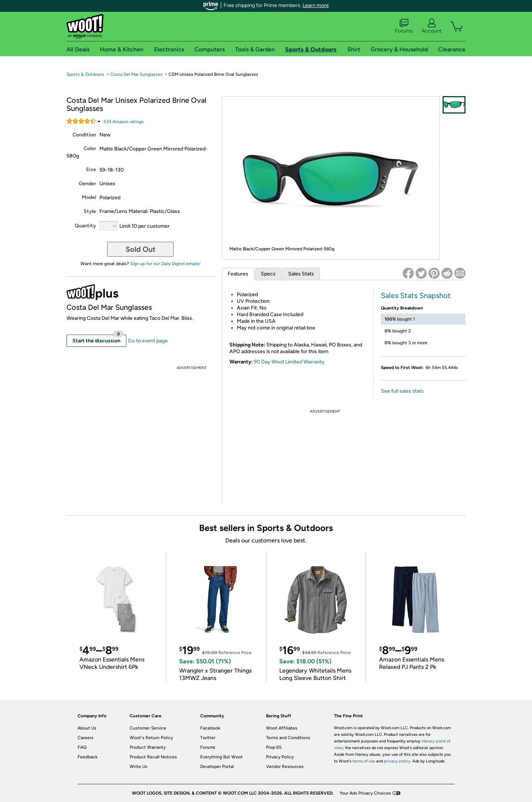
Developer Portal (217, 767)
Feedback (88, 757)
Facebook (210, 728)
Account (432, 26)
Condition (84, 135)
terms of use (364, 761)
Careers (86, 738)
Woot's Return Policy (151, 738)
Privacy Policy (280, 757)
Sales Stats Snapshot (416, 295)
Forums (404, 26)
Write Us (139, 767)
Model (89, 197)
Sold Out (141, 249)
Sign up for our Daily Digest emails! (165, 264)
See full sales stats (402, 391)
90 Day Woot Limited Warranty (289, 362)
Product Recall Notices (153, 757)
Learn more (316, 5)
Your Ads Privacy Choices (365, 793)
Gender (87, 184)
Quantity (85, 226)
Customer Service (148, 728)
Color (90, 148)
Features (238, 274)
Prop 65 (274, 747)
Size (91, 170)
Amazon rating (124, 122)
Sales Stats (301, 274)
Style (90, 211)
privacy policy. (398, 761)
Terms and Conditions (288, 738)
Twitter (208, 738)
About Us (87, 728)
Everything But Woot (221, 757)
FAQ (82, 747)
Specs (268, 274)
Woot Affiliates (282, 728)
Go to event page (148, 341)
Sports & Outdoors (85, 74)
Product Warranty (148, 747)
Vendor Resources (285, 767)
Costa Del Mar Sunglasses (136, 74)
